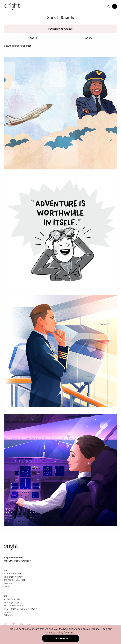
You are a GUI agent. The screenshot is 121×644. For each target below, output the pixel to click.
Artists (89, 38)
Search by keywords (60, 29)
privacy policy (55, 632)
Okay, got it (60, 638)
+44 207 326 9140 (13, 573)
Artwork (32, 38)
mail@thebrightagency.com (18, 561)
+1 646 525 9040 (12, 599)
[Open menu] (115, 6)
